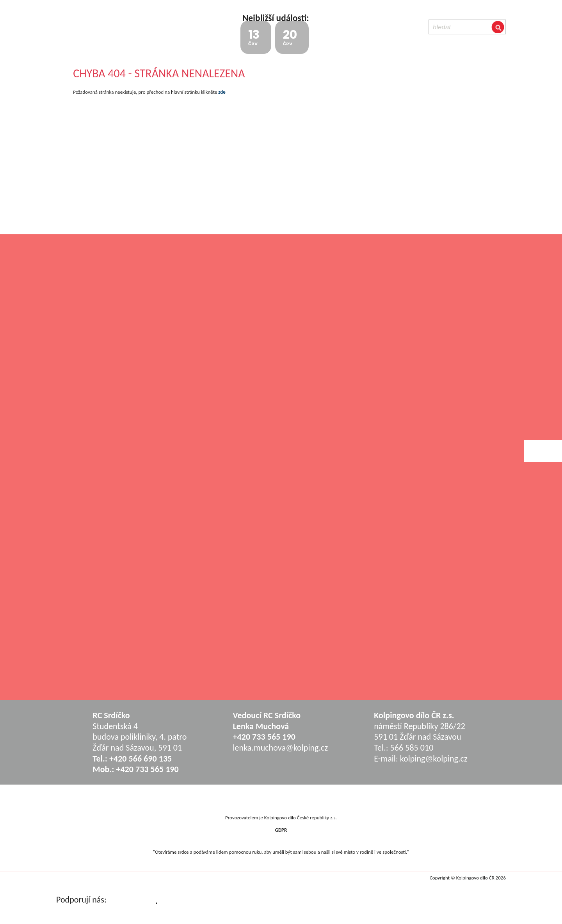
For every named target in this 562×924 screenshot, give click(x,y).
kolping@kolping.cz (434, 759)
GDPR (281, 830)
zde (222, 92)
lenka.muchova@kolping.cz (281, 748)
